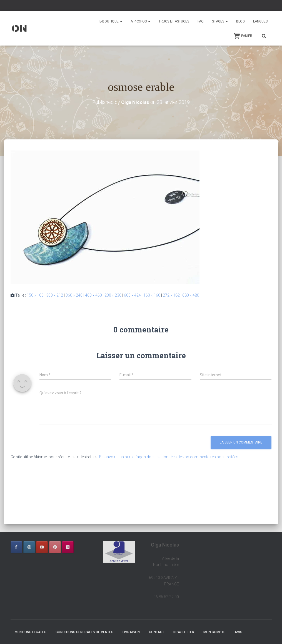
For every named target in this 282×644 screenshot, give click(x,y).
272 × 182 (171, 295)
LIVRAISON (131, 632)
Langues (260, 21)
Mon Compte (214, 632)
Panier (243, 36)
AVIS (238, 632)
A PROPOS (140, 21)
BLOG (240, 21)
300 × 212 (55, 295)
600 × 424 (132, 295)
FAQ (201, 21)
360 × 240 (74, 295)
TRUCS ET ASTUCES (174, 21)
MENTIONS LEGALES (31, 632)
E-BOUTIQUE (111, 21)
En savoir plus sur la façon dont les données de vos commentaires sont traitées (169, 457)
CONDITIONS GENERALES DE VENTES (84, 632)
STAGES (220, 21)
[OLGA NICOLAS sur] (16, 558)
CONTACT (157, 632)
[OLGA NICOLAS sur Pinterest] (55, 547)
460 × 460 (93, 295)
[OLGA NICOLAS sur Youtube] (42, 547)
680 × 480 (191, 295)
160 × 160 (152, 295)
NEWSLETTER (184, 632)
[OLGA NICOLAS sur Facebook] (16, 547)
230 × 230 (113, 295)
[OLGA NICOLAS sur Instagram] (29, 547)
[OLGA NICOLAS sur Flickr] (68, 547)
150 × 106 (35, 295)
